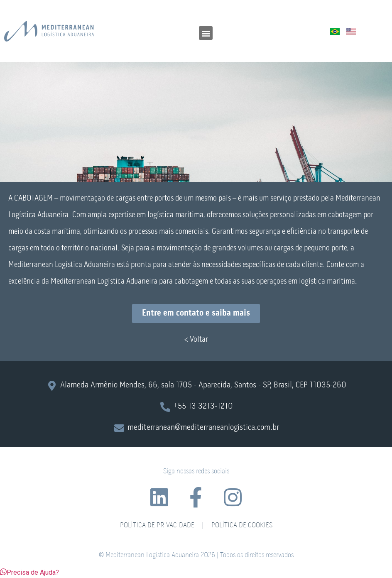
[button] (206, 33)
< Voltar (196, 340)
